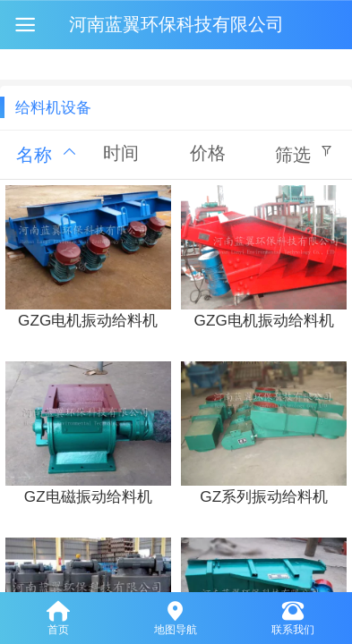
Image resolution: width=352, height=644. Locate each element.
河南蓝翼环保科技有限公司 (176, 24)
